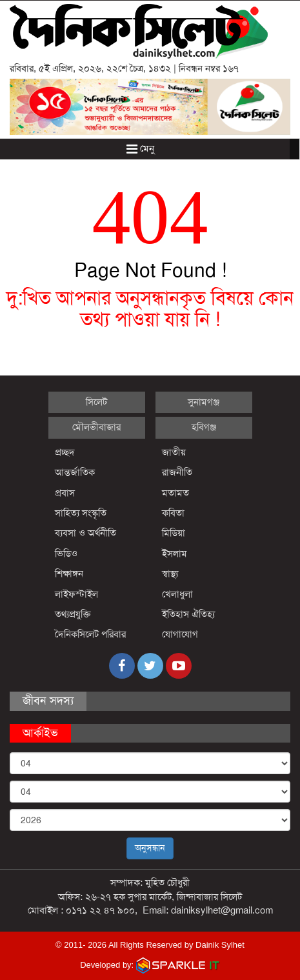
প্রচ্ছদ (65, 452)
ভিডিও (66, 554)
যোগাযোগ (180, 634)
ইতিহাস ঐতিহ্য (189, 614)
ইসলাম (175, 554)
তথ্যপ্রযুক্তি (73, 614)
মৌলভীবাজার (96, 427)
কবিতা (173, 513)
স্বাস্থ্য (170, 574)
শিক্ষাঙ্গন (69, 574)
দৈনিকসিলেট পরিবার (90, 634)
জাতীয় (174, 452)
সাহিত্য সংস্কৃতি (81, 513)
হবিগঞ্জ (204, 427)
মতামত (175, 493)
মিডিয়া (174, 533)
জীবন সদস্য (48, 701)
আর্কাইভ (40, 733)
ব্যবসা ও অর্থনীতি (85, 533)
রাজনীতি (177, 472)
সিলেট (96, 402)
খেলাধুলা (177, 594)
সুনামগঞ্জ (204, 402)
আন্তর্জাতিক (75, 472)
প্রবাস (65, 493)
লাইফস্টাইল (76, 594)
